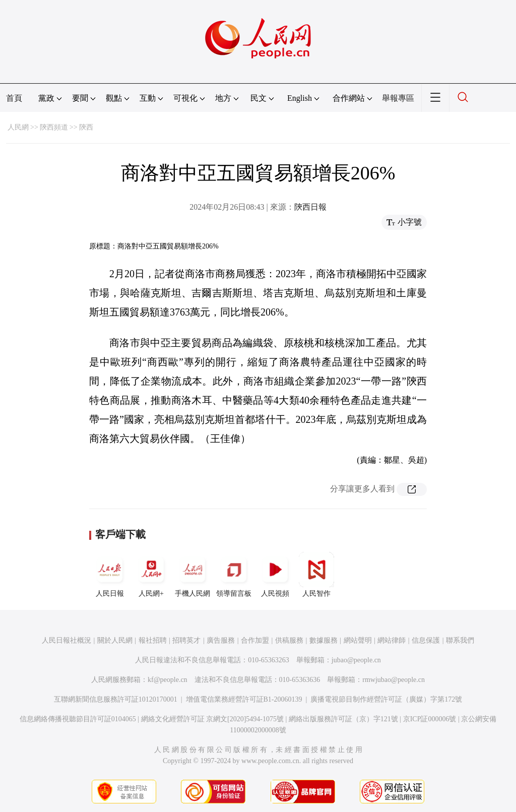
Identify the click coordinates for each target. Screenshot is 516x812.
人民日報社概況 (67, 640)
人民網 (18, 127)
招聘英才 (186, 640)
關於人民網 (115, 640)
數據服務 (324, 640)
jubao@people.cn (356, 660)
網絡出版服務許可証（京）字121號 (343, 719)
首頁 (14, 98)
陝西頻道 (54, 127)
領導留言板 (234, 575)
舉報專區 (398, 98)
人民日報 (110, 575)
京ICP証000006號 (430, 719)
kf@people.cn (168, 680)
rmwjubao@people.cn (394, 680)
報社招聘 (153, 640)
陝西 (86, 127)
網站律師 (392, 640)
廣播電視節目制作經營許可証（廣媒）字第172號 (386, 699)
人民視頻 (275, 575)
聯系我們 (460, 640)
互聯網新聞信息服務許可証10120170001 (116, 699)
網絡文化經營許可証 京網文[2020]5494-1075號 (213, 719)
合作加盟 (255, 640)
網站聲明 (358, 640)
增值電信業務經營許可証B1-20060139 (244, 699)
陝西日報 (310, 207)
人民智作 (316, 575)
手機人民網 (192, 575)
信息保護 (426, 640)
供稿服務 (289, 640)
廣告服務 (221, 640)
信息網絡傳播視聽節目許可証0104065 (78, 719)
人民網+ (151, 575)
